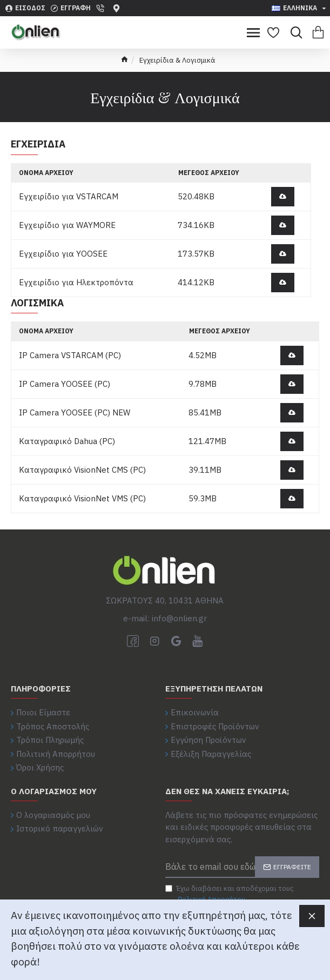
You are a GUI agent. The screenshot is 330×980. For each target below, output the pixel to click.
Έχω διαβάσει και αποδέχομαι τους (230, 894)
